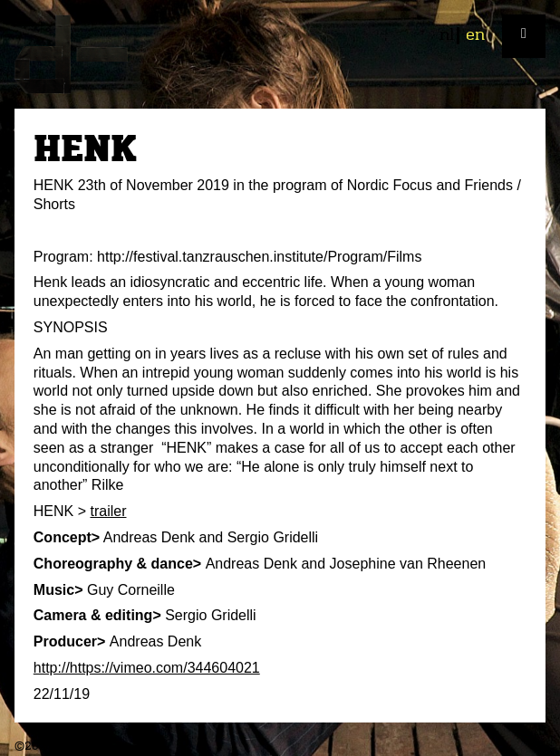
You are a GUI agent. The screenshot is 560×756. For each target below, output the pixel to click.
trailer (108, 511)
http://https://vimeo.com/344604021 (147, 668)
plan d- (280, 54)
